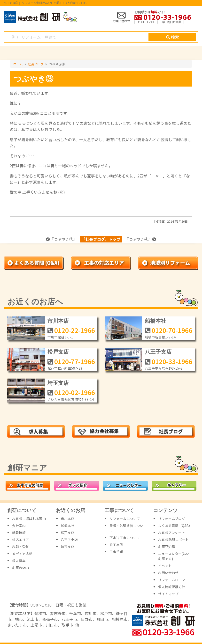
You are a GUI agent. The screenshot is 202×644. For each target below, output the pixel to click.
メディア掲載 (22, 554)
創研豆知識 (167, 547)
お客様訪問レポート (173, 540)
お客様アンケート (172, 533)
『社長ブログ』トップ (101, 239)
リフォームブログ (172, 519)
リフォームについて (125, 519)
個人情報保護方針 (172, 587)
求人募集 (19, 561)
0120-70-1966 (172, 330)
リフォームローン (172, 580)
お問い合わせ (168, 573)
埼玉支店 (58, 383)
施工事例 (116, 545)
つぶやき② (63, 239)
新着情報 (19, 533)
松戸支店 (58, 352)
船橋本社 (155, 321)
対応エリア (21, 540)
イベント (165, 566)
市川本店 (58, 321)
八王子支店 (158, 352)
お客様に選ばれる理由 (29, 519)
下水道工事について (125, 538)
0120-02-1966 (75, 392)
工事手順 (116, 552)
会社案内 (19, 526)
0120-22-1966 (75, 330)
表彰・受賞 (21, 547)
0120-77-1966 (75, 361)
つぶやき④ (139, 239)
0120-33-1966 (172, 361)
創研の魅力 (21, 568)
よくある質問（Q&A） (175, 526)
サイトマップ (168, 594)
